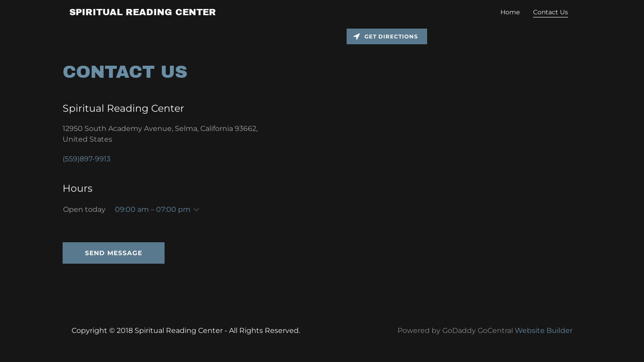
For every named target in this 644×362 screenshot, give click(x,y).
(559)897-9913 (87, 159)
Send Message (114, 253)
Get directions (386, 36)
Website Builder (544, 330)
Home (510, 12)
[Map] (483, 162)
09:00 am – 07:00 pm (153, 209)
